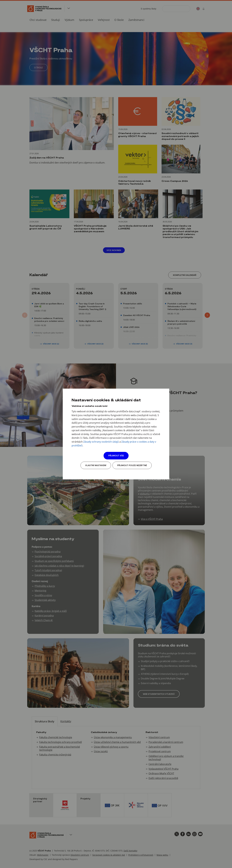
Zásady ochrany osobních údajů (101, 442)
